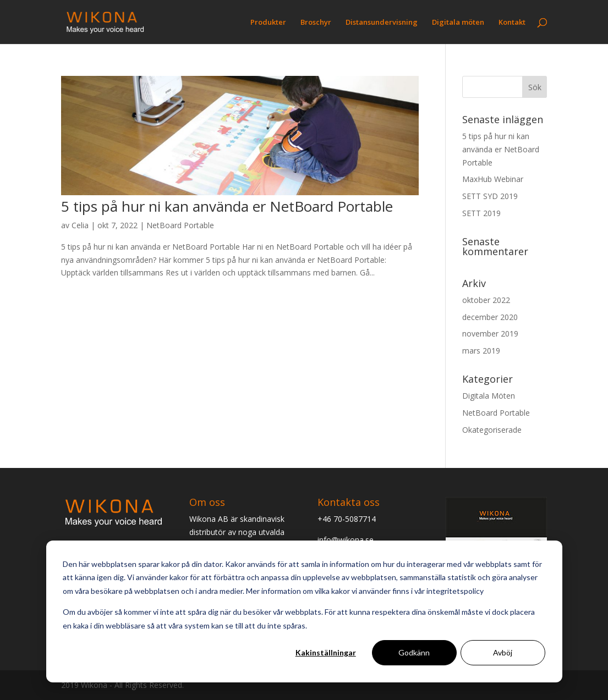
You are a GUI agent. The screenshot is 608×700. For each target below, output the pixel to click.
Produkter (268, 23)
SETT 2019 (481, 213)
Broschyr (316, 23)
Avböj (503, 652)
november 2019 (490, 334)
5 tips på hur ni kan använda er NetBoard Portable (227, 206)
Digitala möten (458, 23)
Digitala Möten (489, 396)
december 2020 (490, 317)
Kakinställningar (326, 652)
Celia (80, 225)
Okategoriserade (492, 430)
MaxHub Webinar (493, 179)
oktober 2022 (486, 300)
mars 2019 (481, 351)
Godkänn (414, 652)
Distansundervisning (382, 23)
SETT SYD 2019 (490, 196)
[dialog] (304, 611)
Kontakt (512, 23)
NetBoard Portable (180, 225)
